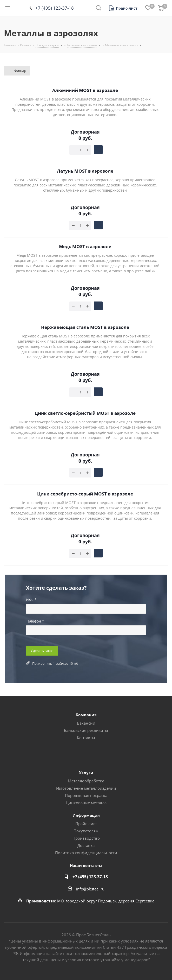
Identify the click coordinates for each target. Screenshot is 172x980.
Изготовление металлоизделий (86, 788)
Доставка (86, 845)
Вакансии (86, 723)
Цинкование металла (86, 803)
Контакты (86, 738)
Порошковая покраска (86, 795)
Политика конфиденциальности (86, 853)
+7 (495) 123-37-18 (55, 8)
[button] (123, 8)
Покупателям (86, 831)
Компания (86, 715)
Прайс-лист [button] (86, 824)
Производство (86, 838)
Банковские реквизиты (86, 730)
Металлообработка (86, 781)
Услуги (86, 772)
